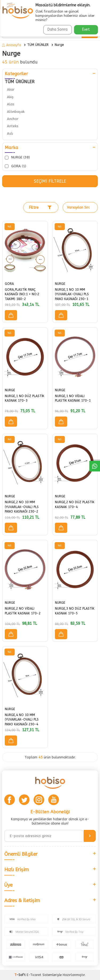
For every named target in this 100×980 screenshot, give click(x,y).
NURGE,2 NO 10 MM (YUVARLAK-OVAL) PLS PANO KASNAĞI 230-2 (22, 507)
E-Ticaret (34, 975)
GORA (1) (15, 166)
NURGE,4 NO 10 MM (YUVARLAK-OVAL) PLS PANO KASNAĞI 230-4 (22, 720)
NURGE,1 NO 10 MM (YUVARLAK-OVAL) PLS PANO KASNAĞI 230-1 (72, 294)
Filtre (40, 207)
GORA (9, 284)
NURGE (60, 284)
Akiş (10, 97)
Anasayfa (12, 45)
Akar (11, 89)
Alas (11, 104)
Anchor (13, 119)
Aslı (10, 133)
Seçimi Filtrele (50, 181)
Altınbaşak (16, 112)
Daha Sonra (57, 29)
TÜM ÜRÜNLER (38, 45)
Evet (86, 29)
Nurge (59, 45)
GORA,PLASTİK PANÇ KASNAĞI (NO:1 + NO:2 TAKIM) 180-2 (22, 294)
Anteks (13, 126)
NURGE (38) (17, 157)
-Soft (21, 975)
